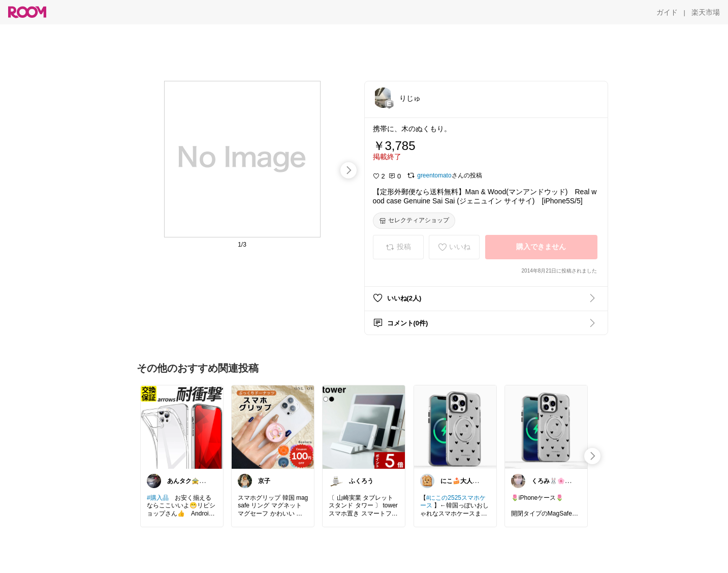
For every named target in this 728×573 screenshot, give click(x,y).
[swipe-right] (349, 170)
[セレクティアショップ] (414, 221)
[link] (182, 427)
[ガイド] (667, 12)
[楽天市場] (706, 12)
